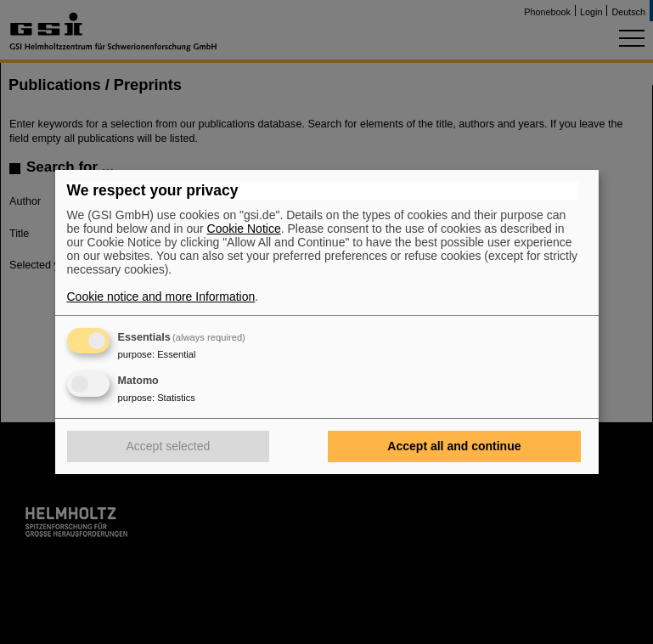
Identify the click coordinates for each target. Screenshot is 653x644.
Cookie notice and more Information (161, 297)
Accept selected (169, 446)
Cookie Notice (244, 229)
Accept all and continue (454, 446)
